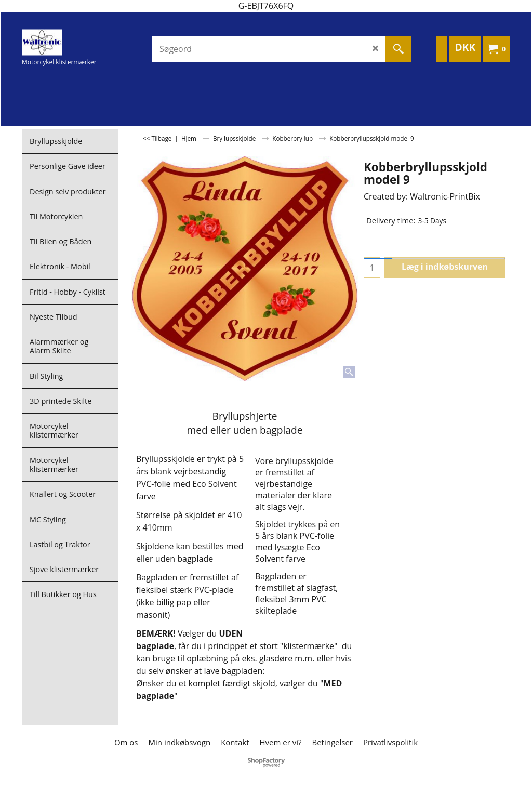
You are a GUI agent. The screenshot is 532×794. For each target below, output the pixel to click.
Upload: (151, 396)
